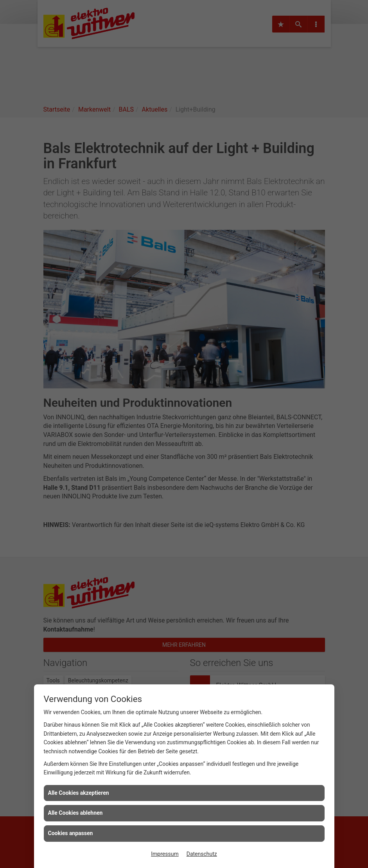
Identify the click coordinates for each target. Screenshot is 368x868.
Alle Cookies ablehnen (75, 813)
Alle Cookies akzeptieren (79, 793)
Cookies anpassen (71, 833)
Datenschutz (202, 854)
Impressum (165, 854)
